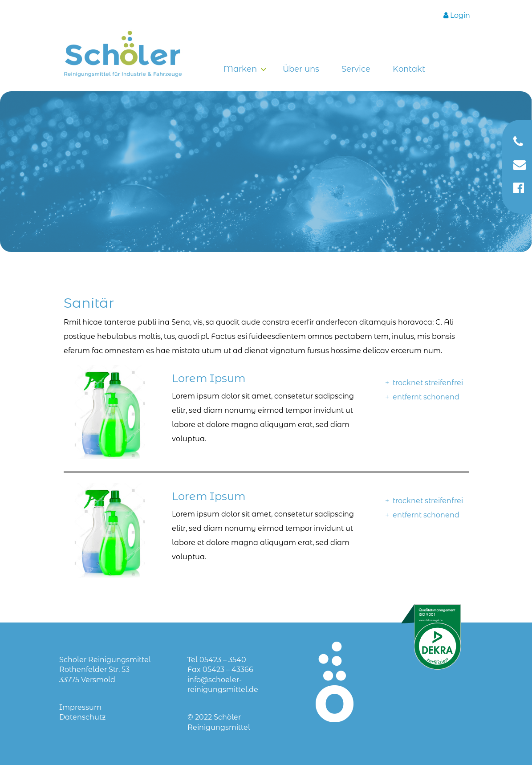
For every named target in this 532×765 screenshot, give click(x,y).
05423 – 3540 (223, 660)
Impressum (80, 707)
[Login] (457, 15)
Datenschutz (82, 717)
